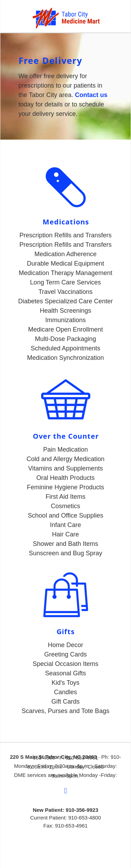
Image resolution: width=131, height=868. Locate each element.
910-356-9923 (82, 810)
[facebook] (66, 791)
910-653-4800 (84, 818)
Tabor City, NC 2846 (69, 757)
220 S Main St (28, 757)
